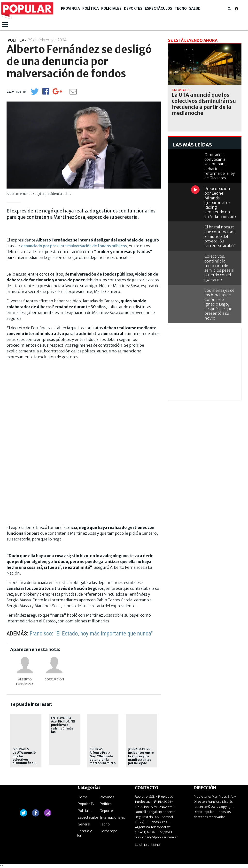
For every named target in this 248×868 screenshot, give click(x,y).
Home (83, 797)
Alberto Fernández (25, 682)
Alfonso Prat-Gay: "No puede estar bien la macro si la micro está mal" (103, 760)
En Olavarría (61, 718)
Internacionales (112, 817)
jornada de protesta (145, 749)
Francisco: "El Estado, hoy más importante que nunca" (91, 634)
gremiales (21, 749)
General (84, 824)
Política (91, 8)
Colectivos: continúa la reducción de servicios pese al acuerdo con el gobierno (219, 268)
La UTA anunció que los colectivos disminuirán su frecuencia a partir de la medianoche (24, 763)
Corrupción (54, 679)
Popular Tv (86, 804)
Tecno (181, 8)
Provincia (70, 8)
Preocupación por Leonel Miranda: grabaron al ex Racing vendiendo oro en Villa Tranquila (220, 202)
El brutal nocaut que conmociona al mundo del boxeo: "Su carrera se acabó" (220, 236)
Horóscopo (109, 831)
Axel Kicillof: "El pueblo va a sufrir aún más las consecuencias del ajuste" (63, 730)
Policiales (111, 8)
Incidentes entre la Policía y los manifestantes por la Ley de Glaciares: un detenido (141, 761)
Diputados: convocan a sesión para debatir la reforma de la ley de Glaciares (220, 166)
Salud (195, 8)
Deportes (133, 8)
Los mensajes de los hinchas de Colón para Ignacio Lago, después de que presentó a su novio (219, 304)
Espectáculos (159, 8)
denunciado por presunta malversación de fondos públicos (74, 246)
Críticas (96, 749)
